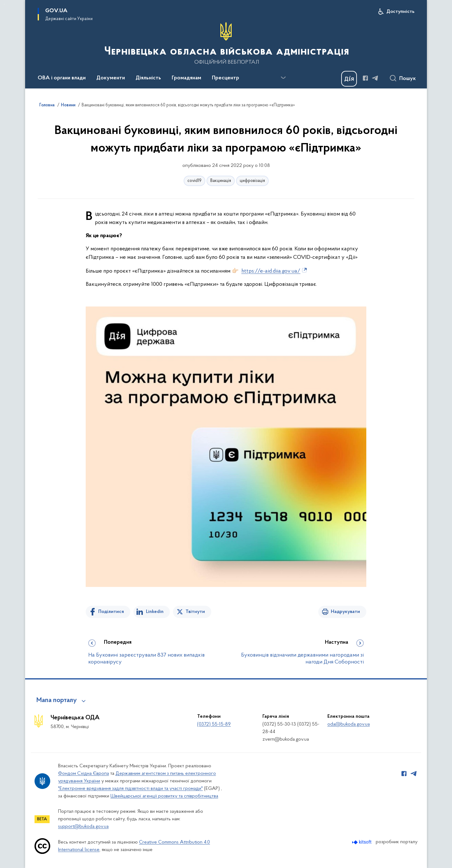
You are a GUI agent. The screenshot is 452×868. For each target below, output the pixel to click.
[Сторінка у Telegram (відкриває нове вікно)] (375, 78)
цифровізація (252, 181)
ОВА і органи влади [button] (62, 78)
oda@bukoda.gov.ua (349, 724)
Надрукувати (345, 612)
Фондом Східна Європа (83, 774)
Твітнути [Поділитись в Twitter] (195, 612)
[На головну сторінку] (226, 44)
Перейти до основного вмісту (4, 4)
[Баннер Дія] (349, 79)
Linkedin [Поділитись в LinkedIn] (155, 612)
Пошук (408, 79)
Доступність (400, 12)
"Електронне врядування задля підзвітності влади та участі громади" (130, 789)
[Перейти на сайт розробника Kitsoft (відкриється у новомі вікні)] (362, 842)
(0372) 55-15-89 (214, 724)
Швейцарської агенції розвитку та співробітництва (164, 796)
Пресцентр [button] (226, 78)
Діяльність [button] (148, 78)
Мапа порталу (57, 700)
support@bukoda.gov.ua (83, 827)
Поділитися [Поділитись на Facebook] (111, 612)
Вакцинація (221, 181)
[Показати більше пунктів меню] (283, 78)
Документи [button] (111, 78)
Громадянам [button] (186, 78)
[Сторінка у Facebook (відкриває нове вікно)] (365, 78)
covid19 (194, 181)
